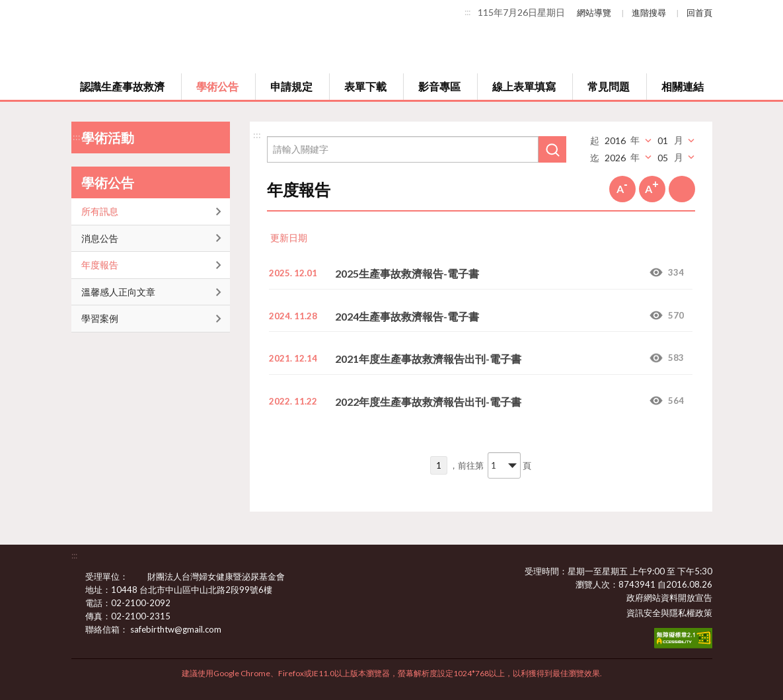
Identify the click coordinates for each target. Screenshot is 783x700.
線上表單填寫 (524, 86)
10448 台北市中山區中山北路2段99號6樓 (200, 590)
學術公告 (217, 86)
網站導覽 (594, 13)
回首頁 (699, 13)
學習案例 (100, 318)
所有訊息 (100, 211)
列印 (682, 189)
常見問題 (609, 86)
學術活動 (108, 137)
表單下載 (365, 86)
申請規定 (291, 86)
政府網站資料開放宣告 (669, 598)
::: (467, 12)
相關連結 (683, 86)
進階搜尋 (649, 13)
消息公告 (100, 238)
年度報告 (100, 265)
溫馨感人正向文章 (118, 292)
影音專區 (439, 86)
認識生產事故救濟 (122, 86)
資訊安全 (644, 613)
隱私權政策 (691, 613)
